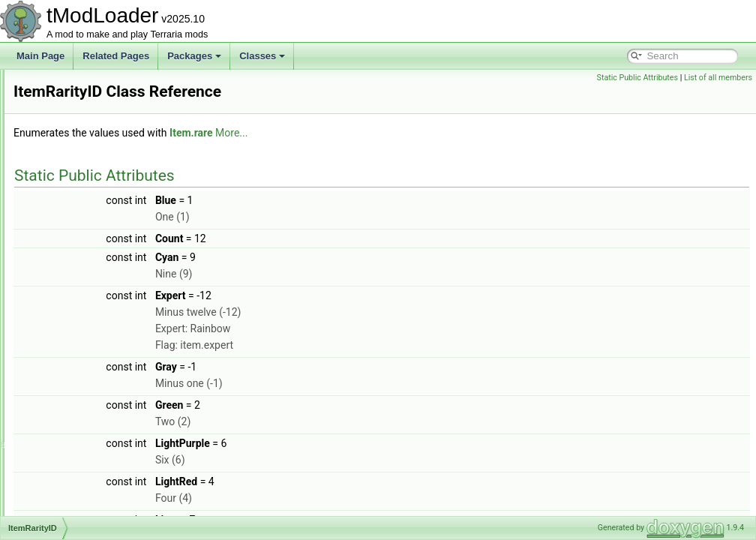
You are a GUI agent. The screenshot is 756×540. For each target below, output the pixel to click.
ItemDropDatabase (87, 85)
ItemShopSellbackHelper (99, 316)
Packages (194, 56)
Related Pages (116, 56)
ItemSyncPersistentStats (99, 382)
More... (419, 133)
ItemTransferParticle (90, 448)
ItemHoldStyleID (82, 184)
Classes (262, 56)
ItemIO (63, 217)
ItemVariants (74, 498)
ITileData (67, 514)
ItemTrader (71, 432)
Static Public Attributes (637, 78)
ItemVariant (72, 481)
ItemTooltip (71, 415)
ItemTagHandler (81, 399)
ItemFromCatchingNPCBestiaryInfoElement (136, 168)
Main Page (40, 56)
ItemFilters (70, 151)
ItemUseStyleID (81, 465)
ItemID (63, 201)
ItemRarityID (75, 300)
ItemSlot (66, 333)
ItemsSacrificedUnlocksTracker (111, 366)
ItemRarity (70, 283)
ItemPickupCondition (91, 267)
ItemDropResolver (86, 102)
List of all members (718, 78)
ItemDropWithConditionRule (105, 135)
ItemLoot (67, 250)
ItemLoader (72, 234)
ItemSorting (72, 349)
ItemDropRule (77, 118)
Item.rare (379, 133)
